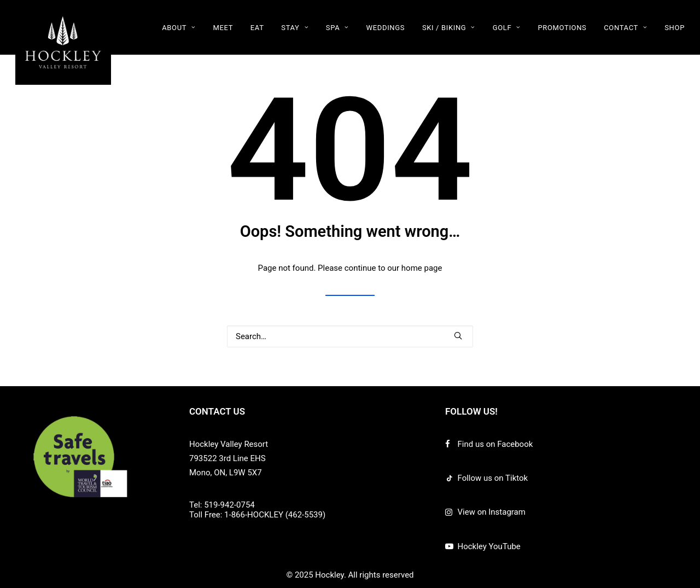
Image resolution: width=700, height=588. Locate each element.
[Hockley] (63, 42)
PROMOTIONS (562, 28)
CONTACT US (217, 411)
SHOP (675, 28)
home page (422, 268)
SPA (337, 28)
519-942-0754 (229, 505)
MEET (223, 28)
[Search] (350, 336)
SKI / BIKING (449, 28)
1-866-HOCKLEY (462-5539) (275, 515)
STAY (295, 28)
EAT (257, 28)
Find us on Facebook (495, 444)
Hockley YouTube (489, 546)
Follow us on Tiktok (493, 478)
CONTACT (625, 28)
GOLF (507, 28)
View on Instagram (492, 512)
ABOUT (179, 28)
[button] (458, 336)
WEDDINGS (386, 28)
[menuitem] (183, 27)
